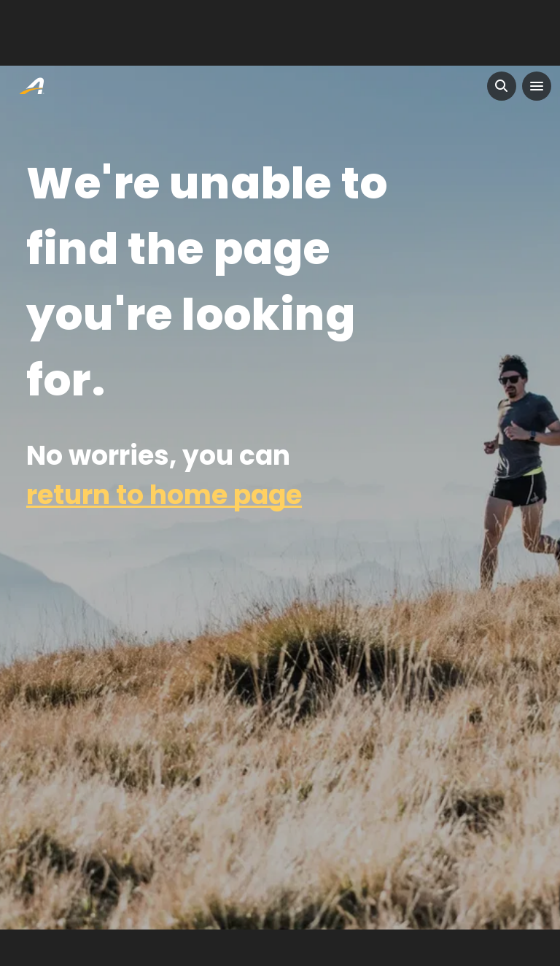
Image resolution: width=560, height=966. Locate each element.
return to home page (164, 495)
